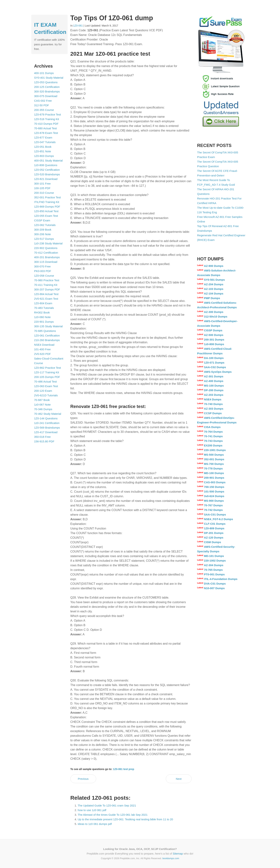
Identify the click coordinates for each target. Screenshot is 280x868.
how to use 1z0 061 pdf (92, 810)
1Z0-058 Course (44, 276)
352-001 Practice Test (47, 197)
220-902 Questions (46, 248)
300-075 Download (46, 96)
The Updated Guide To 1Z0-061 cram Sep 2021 (107, 805)
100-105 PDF (42, 188)
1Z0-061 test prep (124, 769)
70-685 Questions (45, 331)
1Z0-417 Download (46, 432)
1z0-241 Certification (47, 423)
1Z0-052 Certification (47, 170)
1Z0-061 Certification (47, 335)
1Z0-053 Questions (46, 82)
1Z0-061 (78, 26)
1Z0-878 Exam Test (46, 133)
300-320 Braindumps (47, 91)
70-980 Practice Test (47, 280)
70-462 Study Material (48, 414)
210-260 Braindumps (47, 340)
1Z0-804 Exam (43, 303)
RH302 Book (42, 312)
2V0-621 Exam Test (46, 299)
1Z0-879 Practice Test (48, 114)
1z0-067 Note (42, 405)
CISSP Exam (42, 220)
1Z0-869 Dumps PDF (47, 207)
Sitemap (178, 854)
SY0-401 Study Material (49, 78)
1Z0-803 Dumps (44, 156)
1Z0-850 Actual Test (46, 211)
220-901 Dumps (44, 322)
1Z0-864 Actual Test (46, 294)
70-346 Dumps (43, 409)
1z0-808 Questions (46, 165)
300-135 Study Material (48, 326)
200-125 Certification (47, 87)
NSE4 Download (44, 345)
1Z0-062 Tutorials (45, 225)
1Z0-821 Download (46, 179)
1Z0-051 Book (43, 147)
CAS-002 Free (43, 101)
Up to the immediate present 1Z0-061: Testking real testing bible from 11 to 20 (125, 819)
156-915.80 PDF (44, 441)
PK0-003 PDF (43, 271)
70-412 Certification (46, 253)
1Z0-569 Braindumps (47, 428)
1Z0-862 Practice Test (48, 368)
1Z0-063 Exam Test (46, 386)
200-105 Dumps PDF (47, 377)
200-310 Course (44, 193)
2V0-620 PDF (42, 354)
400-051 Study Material (48, 161)
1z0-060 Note (42, 317)
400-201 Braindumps (47, 257)
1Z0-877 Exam (43, 137)
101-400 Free (42, 349)
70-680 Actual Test (45, 128)
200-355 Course (44, 110)
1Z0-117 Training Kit (47, 372)
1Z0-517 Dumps (44, 239)
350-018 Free (42, 437)
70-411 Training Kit (46, 285)
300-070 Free (42, 266)
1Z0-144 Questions (46, 418)
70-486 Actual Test (45, 382)
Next (179, 779)
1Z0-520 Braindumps (47, 174)
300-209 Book (43, 230)
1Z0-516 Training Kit (47, 119)
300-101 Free (42, 184)
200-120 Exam (43, 391)
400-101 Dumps (44, 73)
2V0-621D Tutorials (46, 395)
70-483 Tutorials (44, 308)
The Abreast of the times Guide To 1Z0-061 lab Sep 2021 (113, 815)
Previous (83, 779)
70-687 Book (42, 400)
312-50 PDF (42, 105)
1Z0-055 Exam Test (46, 216)
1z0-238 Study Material (48, 243)
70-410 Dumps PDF (46, 124)
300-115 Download (46, 262)
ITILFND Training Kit (47, 202)
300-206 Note (42, 234)
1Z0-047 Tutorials (45, 142)
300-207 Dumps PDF (47, 289)
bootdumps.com (171, 858)
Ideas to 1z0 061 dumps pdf (95, 824)
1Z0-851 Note (43, 151)
